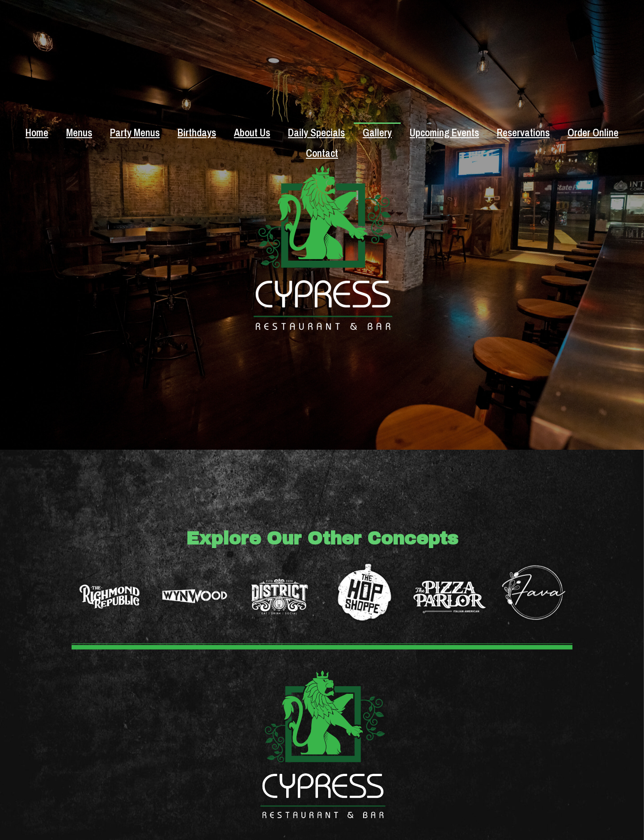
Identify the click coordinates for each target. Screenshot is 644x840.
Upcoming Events (444, 133)
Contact (322, 153)
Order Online (593, 133)
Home (37, 133)
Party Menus (135, 133)
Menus (79, 133)
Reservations (523, 133)
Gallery (377, 133)
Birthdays (197, 133)
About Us (252, 133)
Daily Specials (316, 133)
